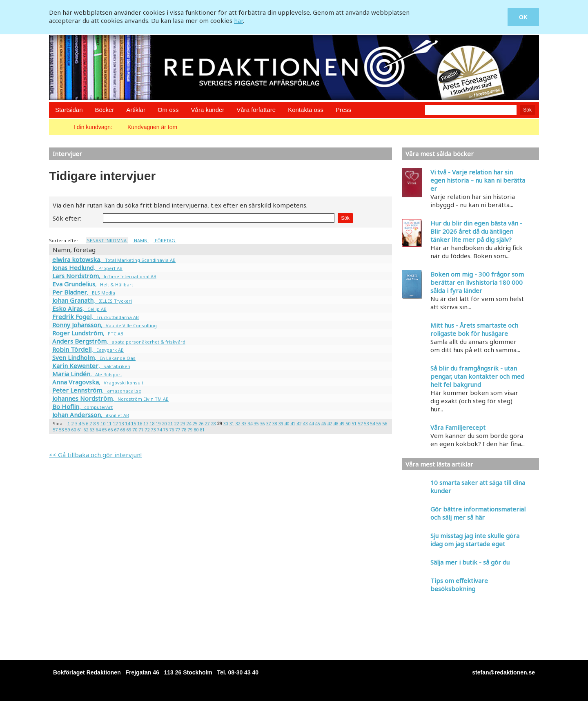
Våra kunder (208, 110)
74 (159, 430)
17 (146, 423)
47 (330, 423)
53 (366, 423)
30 (225, 423)
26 (201, 423)
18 (152, 423)
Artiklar (136, 110)
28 (213, 423)
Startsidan (69, 110)
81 (202, 430)
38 (274, 423)
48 (336, 423)
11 (109, 423)
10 (103, 423)
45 (317, 423)
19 (158, 423)
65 (104, 430)
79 (190, 430)
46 (323, 423)
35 (256, 423)
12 (115, 423)
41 (293, 423)
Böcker (105, 110)
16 (140, 423)
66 (110, 430)
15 (134, 423)
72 (147, 430)
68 (122, 430)
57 (55, 430)
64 (98, 430)
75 (165, 430)
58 (61, 430)
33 (244, 423)
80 (196, 430)
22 (176, 423)
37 (268, 423)
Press (343, 110)
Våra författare (256, 110)
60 (73, 430)
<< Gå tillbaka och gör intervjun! (95, 455)
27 (207, 423)
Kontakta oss (306, 110)
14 (127, 423)
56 (385, 423)
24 (189, 423)
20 (164, 423)
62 (86, 430)
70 (135, 430)
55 (379, 423)
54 (372, 423)
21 (170, 423)
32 (238, 423)
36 (262, 423)
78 (184, 430)
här (238, 20)
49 (342, 423)
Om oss (168, 110)
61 (80, 430)
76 (171, 430)
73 (153, 430)
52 (360, 423)
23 (183, 423)
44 (311, 423)
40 (287, 423)
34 (250, 423)
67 (116, 430)
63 (92, 430)
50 (348, 423)
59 (67, 430)
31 (232, 423)
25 (195, 423)
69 (129, 430)
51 (354, 423)
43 (305, 423)
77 (178, 430)
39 (281, 423)
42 (299, 423)
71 (141, 430)
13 (121, 423)
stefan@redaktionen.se (503, 672)
